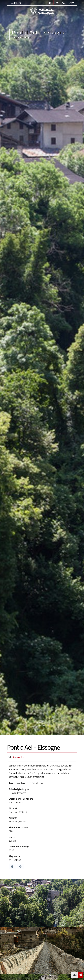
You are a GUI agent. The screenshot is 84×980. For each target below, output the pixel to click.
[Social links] (57, 3)
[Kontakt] (50, 3)
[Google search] (64, 3)
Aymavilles (19, 757)
